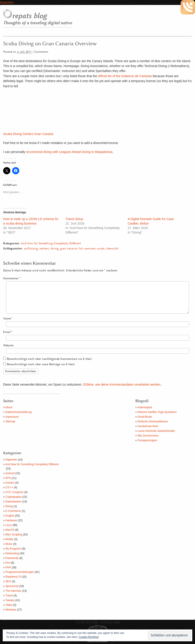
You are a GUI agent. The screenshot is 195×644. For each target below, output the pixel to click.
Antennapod (145, 407)
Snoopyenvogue (147, 440)
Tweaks (10, 600)
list (81, 249)
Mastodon (7, 2)
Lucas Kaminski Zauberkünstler (156, 431)
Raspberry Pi (13, 577)
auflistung (31, 249)
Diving (9, 506)
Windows (11, 610)
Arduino (10, 483)
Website (8, 346)
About (9, 407)
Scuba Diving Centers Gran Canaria (28, 134)
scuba (101, 249)
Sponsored (12, 586)
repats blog (29, 16)
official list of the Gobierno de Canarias (125, 76)
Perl (8, 563)
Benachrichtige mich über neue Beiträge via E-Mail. (41, 364)
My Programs (13, 549)
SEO (8, 581)
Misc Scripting (14, 535)
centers (44, 249)
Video (9, 605)
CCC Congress (14, 492)
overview (90, 249)
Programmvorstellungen (20, 572)
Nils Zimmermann (148, 436)
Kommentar (12, 278)
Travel (9, 596)
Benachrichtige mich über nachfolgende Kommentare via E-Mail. (50, 359)
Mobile (9, 539)
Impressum (12, 417)
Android (10, 473)
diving (55, 249)
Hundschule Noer (148, 426)
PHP (8, 568)
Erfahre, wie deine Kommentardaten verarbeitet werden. (122, 384)
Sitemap (10, 421)
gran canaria (69, 249)
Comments (41, 52)
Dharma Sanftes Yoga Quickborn (157, 412)
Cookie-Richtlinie (89, 637)
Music (9, 544)
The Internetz (13, 591)
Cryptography (13, 497)
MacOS (10, 530)
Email (8, 332)
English (10, 516)
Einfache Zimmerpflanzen (153, 421)
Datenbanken (13, 502)
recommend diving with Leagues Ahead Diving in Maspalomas (69, 152)
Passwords (12, 558)
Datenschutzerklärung (19, 412)
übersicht (112, 249)
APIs (8, 478)
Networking (12, 553)
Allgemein (11, 460)
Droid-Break (145, 417)
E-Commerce (13, 511)
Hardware (11, 520)
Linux (9, 525)
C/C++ (9, 487)
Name (8, 319)
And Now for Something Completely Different (51, 243)
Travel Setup (74, 219)
